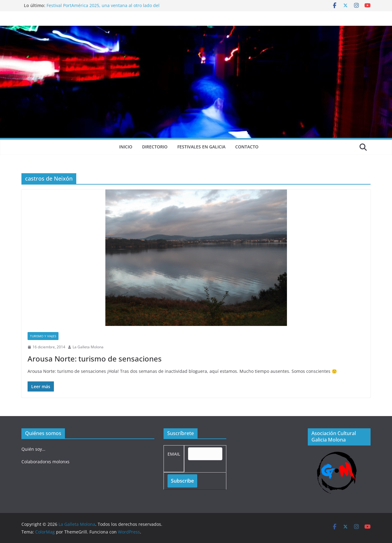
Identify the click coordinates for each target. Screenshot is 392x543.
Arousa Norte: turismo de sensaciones (95, 359)
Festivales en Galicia (201, 147)
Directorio (155, 147)
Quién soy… (33, 449)
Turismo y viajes (43, 336)
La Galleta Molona (88, 347)
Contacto (247, 147)
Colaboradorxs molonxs (45, 462)
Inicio (126, 147)
